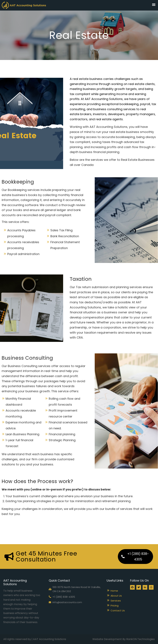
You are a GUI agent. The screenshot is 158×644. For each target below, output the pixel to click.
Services (116, 601)
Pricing (115, 606)
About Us (116, 596)
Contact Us (118, 610)
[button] (154, 4)
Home (114, 591)
